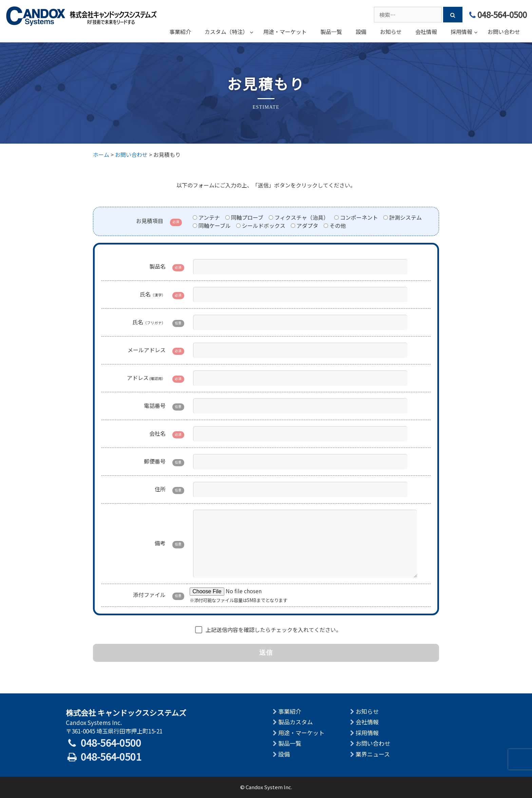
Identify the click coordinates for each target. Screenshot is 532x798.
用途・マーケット (301, 733)
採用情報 (367, 733)
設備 (284, 754)
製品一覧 (290, 743)
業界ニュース (373, 754)
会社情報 (367, 722)
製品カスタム (296, 722)
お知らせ (367, 711)
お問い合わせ (373, 743)
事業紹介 (290, 711)
